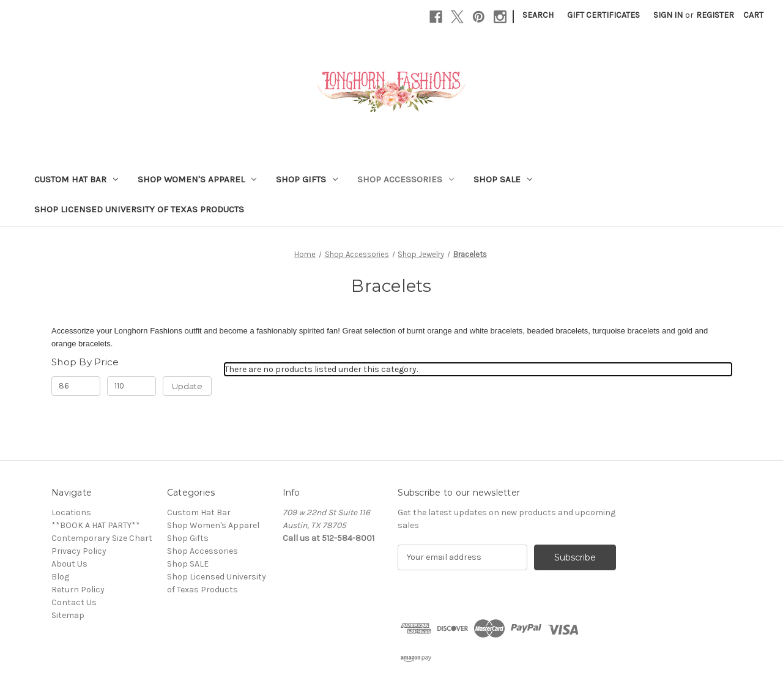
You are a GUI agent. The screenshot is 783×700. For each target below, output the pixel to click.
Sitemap (68, 615)
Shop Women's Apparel (197, 179)
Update (187, 386)
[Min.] (76, 386)
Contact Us (74, 602)
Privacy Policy (79, 551)
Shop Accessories (406, 179)
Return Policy (78, 590)
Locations (71, 512)
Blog (60, 577)
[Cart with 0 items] (753, 15)
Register (715, 15)
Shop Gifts (307, 179)
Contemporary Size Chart (102, 538)
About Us (69, 564)
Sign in (668, 15)
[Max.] (132, 386)
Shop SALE (503, 179)
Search (538, 15)
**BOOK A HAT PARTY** (96, 525)
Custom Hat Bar (76, 179)
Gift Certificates (603, 15)
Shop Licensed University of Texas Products (139, 209)
